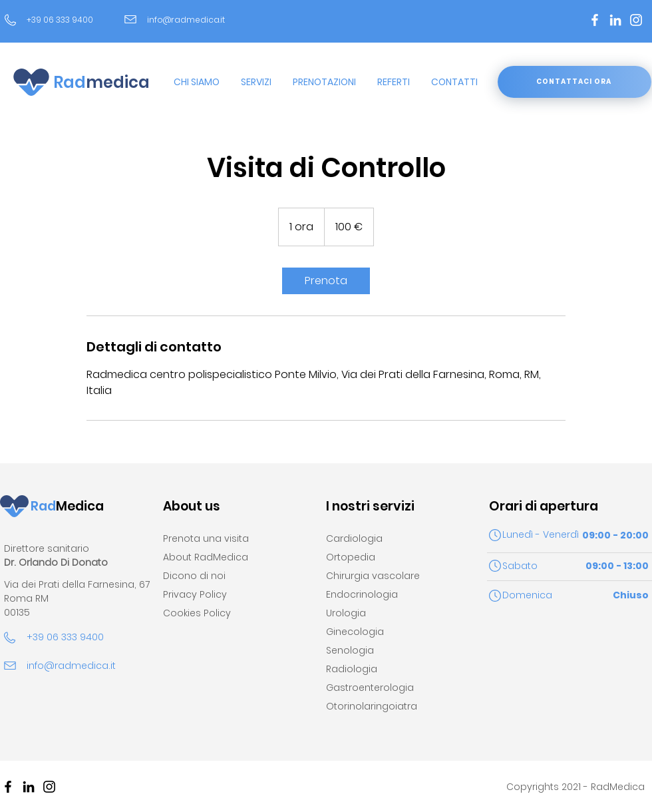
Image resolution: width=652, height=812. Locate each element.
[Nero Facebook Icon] (8, 787)
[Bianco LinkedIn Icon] (615, 20)
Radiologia (352, 669)
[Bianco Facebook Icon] (595, 20)
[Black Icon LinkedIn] (29, 787)
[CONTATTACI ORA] (574, 82)
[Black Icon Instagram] (49, 787)
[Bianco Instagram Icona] (636, 20)
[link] (326, 281)
